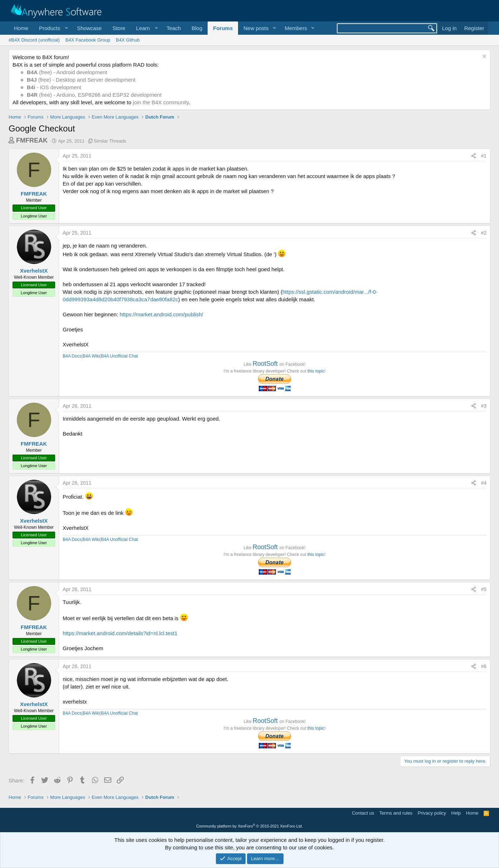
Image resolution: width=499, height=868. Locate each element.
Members (296, 28)
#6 (484, 666)
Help (456, 813)
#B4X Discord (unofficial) (34, 40)
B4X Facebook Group (88, 40)
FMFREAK (32, 140)
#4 (484, 483)
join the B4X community (161, 102)
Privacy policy (432, 813)
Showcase (89, 28)
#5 (484, 589)
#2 (484, 233)
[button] (53, 28)
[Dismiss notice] (483, 57)
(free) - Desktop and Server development (81, 80)
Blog (197, 28)
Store (119, 28)
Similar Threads (110, 141)
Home (21, 28)
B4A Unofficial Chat (119, 356)
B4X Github (128, 40)
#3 (484, 406)
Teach (174, 28)
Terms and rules (396, 813)
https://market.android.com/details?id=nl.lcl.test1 (120, 633)
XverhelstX (34, 271)
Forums (223, 28)
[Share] (474, 156)
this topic (316, 371)
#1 (484, 156)
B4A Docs (72, 356)
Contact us (363, 813)
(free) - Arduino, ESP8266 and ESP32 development (94, 95)
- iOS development (54, 87)
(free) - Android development (67, 72)
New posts (256, 28)
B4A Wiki (91, 356)
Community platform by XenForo (249, 826)
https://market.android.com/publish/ (161, 314)
